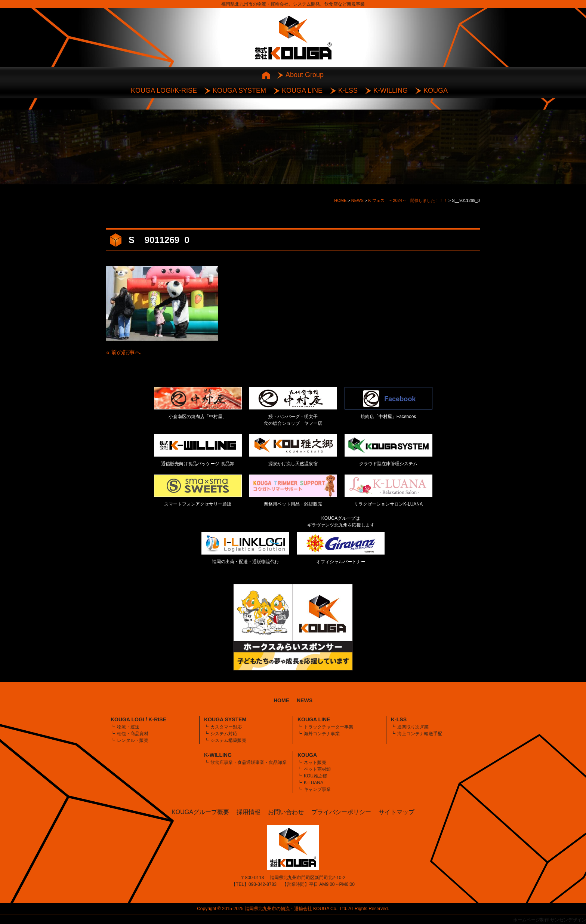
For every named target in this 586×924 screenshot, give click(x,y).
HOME (281, 700)
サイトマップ (397, 812)
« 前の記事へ (124, 352)
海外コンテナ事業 (322, 734)
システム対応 (224, 734)
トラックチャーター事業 (329, 727)
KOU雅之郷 (315, 776)
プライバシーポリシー (341, 812)
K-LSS (348, 90)
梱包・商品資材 (133, 734)
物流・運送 (128, 727)
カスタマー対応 (226, 727)
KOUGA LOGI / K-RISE (138, 719)
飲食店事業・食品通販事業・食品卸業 (249, 762)
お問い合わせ (286, 812)
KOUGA (436, 90)
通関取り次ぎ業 (413, 727)
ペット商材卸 (317, 769)
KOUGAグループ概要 (200, 812)
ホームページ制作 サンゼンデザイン (550, 920)
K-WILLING (391, 90)
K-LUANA (314, 783)
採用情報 (249, 812)
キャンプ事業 (317, 789)
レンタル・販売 (133, 740)
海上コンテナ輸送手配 (420, 734)
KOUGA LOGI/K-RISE (164, 90)
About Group (305, 75)
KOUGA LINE (302, 90)
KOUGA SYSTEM (239, 90)
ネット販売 (315, 762)
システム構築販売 (228, 740)
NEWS (305, 700)
